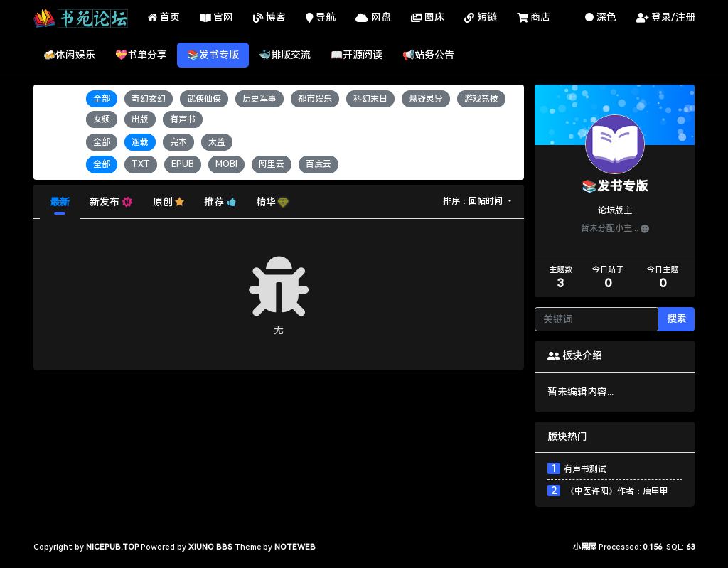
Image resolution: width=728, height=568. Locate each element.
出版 (140, 119)
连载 (140, 142)
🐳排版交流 (285, 55)
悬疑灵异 (426, 99)
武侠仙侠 (204, 99)
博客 (269, 18)
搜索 (677, 318)
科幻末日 (370, 99)
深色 (601, 17)
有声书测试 (585, 469)
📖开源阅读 (357, 55)
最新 (60, 202)
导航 (321, 18)
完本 (178, 142)
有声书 (183, 119)
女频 (102, 119)
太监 (217, 142)
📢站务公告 (428, 55)
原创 (169, 202)
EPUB (183, 165)
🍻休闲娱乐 (69, 55)
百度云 (318, 165)
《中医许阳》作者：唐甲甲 (616, 491)
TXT (141, 165)
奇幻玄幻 (149, 99)
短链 (481, 18)
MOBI (226, 165)
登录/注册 (666, 18)
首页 (164, 17)
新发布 (111, 202)
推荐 (220, 202)
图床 (428, 18)
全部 (102, 99)
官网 (217, 18)
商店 (534, 18)
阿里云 (272, 165)
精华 (272, 202)
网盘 (373, 18)
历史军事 (259, 99)
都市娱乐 (315, 99)
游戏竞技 (481, 99)
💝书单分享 (141, 55)
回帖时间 (487, 201)
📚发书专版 (213, 55)
